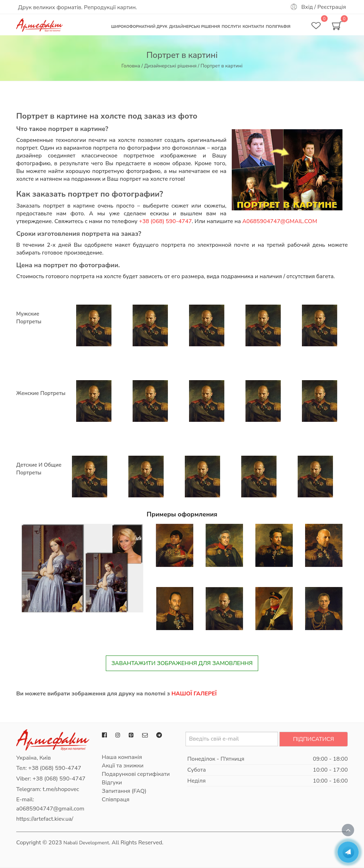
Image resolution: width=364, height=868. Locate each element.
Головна (131, 66)
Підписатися (314, 739)
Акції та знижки (123, 766)
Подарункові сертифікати (136, 774)
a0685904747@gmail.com (280, 221)
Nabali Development (86, 843)
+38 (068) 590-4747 (165, 221)
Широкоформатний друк (139, 27)
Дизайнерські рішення (194, 27)
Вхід (307, 7)
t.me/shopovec (61, 789)
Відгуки (112, 783)
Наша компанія (122, 757)
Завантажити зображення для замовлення (182, 663)
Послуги (231, 27)
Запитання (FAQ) (124, 791)
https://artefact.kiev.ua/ (45, 819)
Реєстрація (332, 7)
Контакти (253, 27)
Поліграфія (278, 27)
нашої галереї (194, 694)
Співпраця (116, 800)
